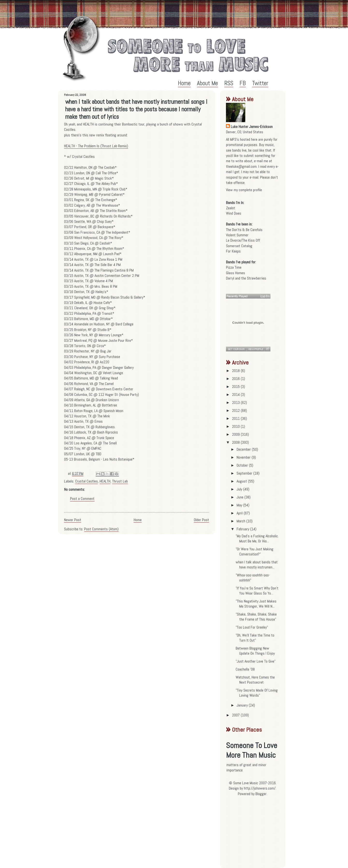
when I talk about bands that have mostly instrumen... (257, 565)
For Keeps (233, 251)
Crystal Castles (87, 481)
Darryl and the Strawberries (246, 278)
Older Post (201, 520)
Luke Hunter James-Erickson (252, 127)
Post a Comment (82, 499)
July (240, 489)
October (243, 465)
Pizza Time (234, 267)
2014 (236, 395)
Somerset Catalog (239, 246)
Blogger (261, 794)
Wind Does (234, 213)
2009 (236, 434)
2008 (236, 442)
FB (243, 83)
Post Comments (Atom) (101, 529)
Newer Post (73, 520)
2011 (236, 418)
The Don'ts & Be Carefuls (244, 230)
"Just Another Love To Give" (256, 661)
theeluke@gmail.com (241, 166)
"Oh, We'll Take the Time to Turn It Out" (255, 638)
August (242, 481)
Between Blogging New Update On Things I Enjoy (255, 651)
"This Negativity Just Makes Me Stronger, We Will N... (256, 604)
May (240, 505)
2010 (236, 426)
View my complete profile (244, 190)
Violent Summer (237, 235)
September (245, 473)
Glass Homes (236, 273)
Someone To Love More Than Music (252, 750)
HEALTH (105, 481)
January (243, 705)
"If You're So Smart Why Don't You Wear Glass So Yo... (257, 591)
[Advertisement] (256, 834)
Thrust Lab (120, 481)
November (244, 457)
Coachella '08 (245, 669)
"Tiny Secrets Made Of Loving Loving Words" (257, 693)
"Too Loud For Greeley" (252, 627)
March (241, 521)
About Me (207, 83)
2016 (236, 379)
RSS (229, 83)
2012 (236, 410)
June (240, 497)
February (243, 529)
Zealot (231, 208)
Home (184, 83)
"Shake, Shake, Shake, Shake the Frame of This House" (256, 617)
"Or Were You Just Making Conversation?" (254, 552)
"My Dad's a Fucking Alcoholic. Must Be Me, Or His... (257, 539)
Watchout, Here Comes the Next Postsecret (255, 680)
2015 (236, 387)
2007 (236, 715)
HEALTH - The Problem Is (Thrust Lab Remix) (96, 146)
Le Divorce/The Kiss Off (243, 240)
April (240, 513)
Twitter (260, 83)
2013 (236, 402)
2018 (236, 371)
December (244, 449)
